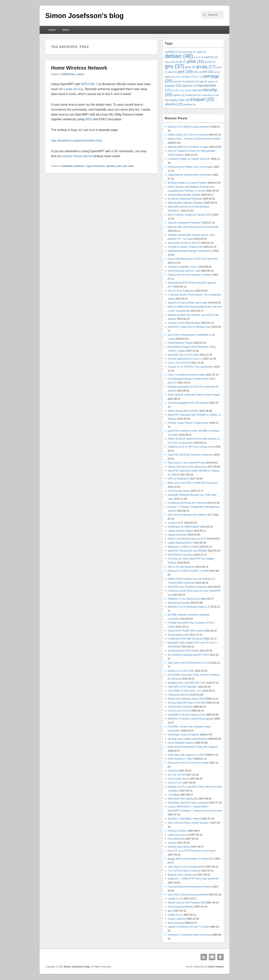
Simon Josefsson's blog (85, 16)
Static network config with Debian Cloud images (194, 395)
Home (52, 30)
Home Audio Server (178, 779)
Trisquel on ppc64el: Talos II (183, 267)
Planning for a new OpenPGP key (186, 463)
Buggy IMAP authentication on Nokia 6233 (191, 859)
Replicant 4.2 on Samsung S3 (184, 599)
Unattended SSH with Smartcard (186, 639)
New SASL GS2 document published (188, 895)
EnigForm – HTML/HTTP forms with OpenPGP (193, 879)
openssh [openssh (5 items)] (179, 82)
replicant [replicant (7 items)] (189, 86)
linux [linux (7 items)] (190, 77)
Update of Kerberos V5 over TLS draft (188, 927)
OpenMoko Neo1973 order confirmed (188, 803)
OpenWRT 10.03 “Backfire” (182, 687)
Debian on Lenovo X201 (181, 671)
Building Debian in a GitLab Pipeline (187, 183)
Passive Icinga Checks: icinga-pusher (188, 423)
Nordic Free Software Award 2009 (186, 699)
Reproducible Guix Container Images (188, 147)
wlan (131, 166)
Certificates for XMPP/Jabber (184, 527)
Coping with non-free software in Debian (190, 275)
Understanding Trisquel (180, 343)
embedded (67, 166)
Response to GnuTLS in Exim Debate (188, 763)
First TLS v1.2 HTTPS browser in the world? (192, 851)
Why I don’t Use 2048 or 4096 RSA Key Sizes (193, 483)
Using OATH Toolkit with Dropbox (186, 631)
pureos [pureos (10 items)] (173, 86)
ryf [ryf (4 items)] (182, 90)
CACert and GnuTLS (179, 711)
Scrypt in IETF (175, 523)
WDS (89, 119)
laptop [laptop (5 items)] (170, 77)
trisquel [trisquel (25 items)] (202, 99)
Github (220, 957)
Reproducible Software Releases (186, 203)
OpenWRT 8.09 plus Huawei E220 (186, 715)
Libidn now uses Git (178, 835)
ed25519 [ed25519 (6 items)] (211, 57)
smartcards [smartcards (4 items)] (208, 95)
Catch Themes (216, 967)
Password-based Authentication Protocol (190, 887)
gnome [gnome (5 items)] (210, 62)
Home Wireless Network (79, 68)
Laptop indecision (177, 535)
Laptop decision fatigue (180, 531)
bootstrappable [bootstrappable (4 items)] (187, 52)
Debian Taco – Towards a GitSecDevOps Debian (194, 139)
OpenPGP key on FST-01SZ (183, 355)
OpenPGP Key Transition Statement (187, 587)
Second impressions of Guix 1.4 (185, 359)
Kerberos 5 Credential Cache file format (189, 935)
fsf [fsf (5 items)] (175, 62)
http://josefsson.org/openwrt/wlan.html (77, 141)
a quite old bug (73, 89)
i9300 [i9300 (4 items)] (197, 72)
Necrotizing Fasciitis (179, 603)
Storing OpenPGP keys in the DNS (187, 703)
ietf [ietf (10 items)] (208, 72)
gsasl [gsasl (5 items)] (173, 72)
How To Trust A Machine (181, 291)
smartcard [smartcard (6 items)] (193, 95)
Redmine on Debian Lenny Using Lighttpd (191, 719)
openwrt (111, 166)
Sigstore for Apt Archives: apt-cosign (188, 303)
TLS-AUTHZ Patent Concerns (184, 871)
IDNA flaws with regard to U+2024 (186, 755)
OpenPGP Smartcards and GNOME (187, 551)
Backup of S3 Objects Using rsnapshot (189, 127)
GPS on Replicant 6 (179, 479)
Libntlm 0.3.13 (175, 899)
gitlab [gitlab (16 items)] (195, 61)
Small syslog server (178, 635)
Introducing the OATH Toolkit (183, 651)
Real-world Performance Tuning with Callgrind (193, 747)
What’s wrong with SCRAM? (183, 411)
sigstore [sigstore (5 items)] (179, 95)
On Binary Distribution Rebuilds (185, 199)
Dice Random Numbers (181, 555)
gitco (170, 911)
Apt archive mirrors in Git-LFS (184, 243)
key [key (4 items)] (217, 72)
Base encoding (176, 923)
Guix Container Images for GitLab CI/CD (190, 215)
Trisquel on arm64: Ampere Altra (185, 247)
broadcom (99, 166)
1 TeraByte (174, 795)
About (66, 30)
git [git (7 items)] (182, 62)
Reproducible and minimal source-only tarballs (193, 227)
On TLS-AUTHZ (176, 775)
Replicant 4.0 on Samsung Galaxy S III (189, 607)
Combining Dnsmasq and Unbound (187, 503)
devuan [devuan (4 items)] (199, 57)
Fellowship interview (179, 695)
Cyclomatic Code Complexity (183, 735)
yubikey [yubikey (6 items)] (190, 104)
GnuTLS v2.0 (175, 783)
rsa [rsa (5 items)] (175, 90)
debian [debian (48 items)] (179, 56)
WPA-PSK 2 (89, 84)
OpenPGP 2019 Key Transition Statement (190, 455)
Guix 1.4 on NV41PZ (179, 363)
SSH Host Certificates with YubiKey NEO (190, 515)
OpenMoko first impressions (183, 799)
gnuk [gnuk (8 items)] (190, 67)
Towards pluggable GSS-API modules (188, 403)
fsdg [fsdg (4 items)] (168, 62)
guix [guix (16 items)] (185, 71)
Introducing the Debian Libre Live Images (190, 167)
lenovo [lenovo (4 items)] (180, 77)
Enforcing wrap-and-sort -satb (184, 271)
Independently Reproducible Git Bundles (190, 175)
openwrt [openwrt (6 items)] (192, 81)
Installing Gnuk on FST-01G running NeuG (191, 447)
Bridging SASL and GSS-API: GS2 (187, 683)
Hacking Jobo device (179, 847)
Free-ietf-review (176, 839)
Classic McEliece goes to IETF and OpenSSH (193, 259)
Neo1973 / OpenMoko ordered (184, 819)
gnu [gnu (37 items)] (175, 66)
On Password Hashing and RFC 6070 (188, 655)
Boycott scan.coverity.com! (182, 875)
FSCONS (173, 771)
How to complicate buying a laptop (186, 375)
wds (125, 166)
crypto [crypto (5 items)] (201, 52)
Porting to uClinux (177, 831)
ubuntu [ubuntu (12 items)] (174, 104)
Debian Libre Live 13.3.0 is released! (188, 135)
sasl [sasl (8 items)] (197, 90)
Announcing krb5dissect (181, 907)
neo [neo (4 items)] (199, 77)
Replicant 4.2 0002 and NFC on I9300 (188, 571)
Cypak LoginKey (177, 919)
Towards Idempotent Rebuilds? (185, 223)
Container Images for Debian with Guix (189, 159)
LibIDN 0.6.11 (175, 915)
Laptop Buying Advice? (180, 543)
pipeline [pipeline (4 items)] (213, 82)
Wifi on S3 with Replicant (181, 567)
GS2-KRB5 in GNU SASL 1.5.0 (185, 691)
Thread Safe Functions (180, 707)
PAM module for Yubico (181, 759)
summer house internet (77, 156)
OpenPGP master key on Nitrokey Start (189, 327)
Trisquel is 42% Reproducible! (184, 323)
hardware (79, 166)
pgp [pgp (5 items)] (203, 82)
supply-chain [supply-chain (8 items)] (179, 100)
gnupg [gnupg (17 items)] (206, 67)
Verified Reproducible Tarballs (184, 195)
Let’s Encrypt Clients (179, 491)
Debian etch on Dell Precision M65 (187, 903)
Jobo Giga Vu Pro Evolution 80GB (186, 867)
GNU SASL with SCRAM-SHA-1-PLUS (189, 663)
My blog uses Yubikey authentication (188, 739)
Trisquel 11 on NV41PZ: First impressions (190, 367)
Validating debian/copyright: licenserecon (190, 251)
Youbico (172, 843)
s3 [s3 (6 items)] (188, 90)
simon (81, 74)
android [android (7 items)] (171, 52)
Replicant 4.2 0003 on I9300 (183, 547)
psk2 (119, 166)
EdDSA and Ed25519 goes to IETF (187, 539)
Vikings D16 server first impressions (187, 467)
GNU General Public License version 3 (189, 823)
